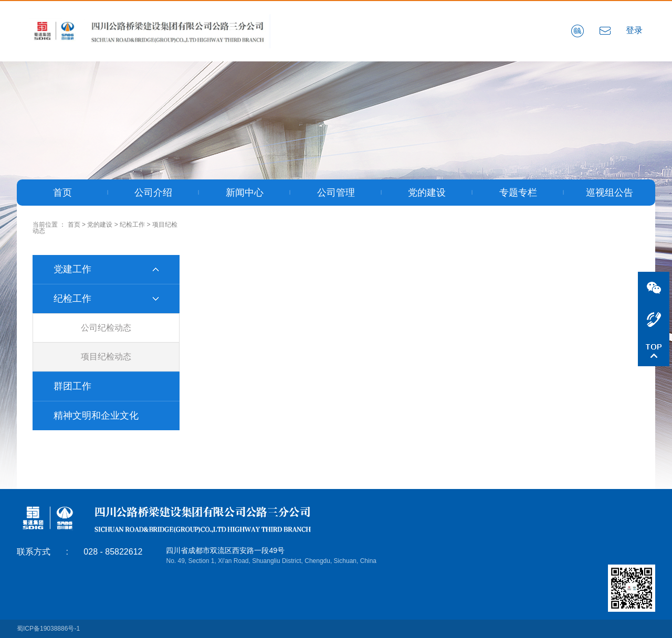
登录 (634, 30)
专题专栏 (518, 193)
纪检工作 (132, 225)
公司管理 (336, 193)
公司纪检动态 (106, 328)
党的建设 (427, 193)
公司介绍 (153, 193)
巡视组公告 (610, 193)
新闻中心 (245, 193)
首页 (62, 193)
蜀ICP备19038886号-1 (48, 629)
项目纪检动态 (106, 357)
